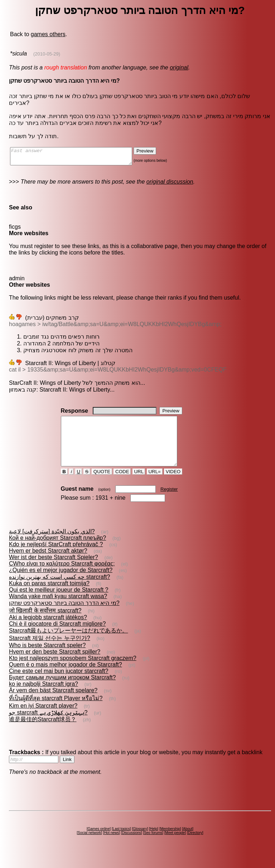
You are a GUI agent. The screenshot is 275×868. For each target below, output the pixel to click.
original (179, 67)
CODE (122, 484)
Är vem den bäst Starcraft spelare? (53, 703)
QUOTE (102, 484)
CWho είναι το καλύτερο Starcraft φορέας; (62, 576)
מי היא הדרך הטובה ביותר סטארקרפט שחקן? (64, 616)
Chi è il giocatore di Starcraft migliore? (57, 637)
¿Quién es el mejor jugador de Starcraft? (61, 583)
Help (154, 842)
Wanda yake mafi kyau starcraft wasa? (58, 609)
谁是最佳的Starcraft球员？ (43, 732)
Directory (195, 846)
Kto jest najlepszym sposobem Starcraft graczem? (73, 671)
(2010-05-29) (47, 54)
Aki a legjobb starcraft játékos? (48, 630)
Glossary (140, 842)
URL (139, 484)
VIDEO (173, 484)
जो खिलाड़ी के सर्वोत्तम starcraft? (45, 623)
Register (169, 502)
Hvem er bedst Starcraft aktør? (48, 564)
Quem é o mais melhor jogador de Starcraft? (66, 677)
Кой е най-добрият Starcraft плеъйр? (57, 551)
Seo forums (153, 846)
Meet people (175, 846)
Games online (99, 842)
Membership (170, 842)
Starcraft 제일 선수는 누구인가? (50, 651)
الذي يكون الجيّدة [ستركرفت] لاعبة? (52, 544)
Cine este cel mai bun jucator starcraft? (59, 684)
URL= (155, 484)
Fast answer (78, 158)
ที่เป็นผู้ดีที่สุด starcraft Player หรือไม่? (56, 711)
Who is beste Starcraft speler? (47, 658)
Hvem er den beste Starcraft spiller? (55, 665)
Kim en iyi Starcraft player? (43, 719)
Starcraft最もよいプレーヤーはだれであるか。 (68, 643)
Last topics (121, 842)
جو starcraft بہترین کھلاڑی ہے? (48, 725)
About (188, 842)
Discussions (131, 846)
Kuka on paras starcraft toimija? (49, 596)
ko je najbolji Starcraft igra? (44, 697)
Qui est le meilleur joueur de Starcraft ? (59, 603)
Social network (89, 846)
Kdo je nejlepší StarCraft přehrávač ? (56, 557)
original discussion (170, 185)
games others (48, 34)
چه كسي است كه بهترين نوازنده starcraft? (59, 590)
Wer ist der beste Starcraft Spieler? (54, 570)
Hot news (111, 846)
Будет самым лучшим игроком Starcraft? (62, 690)
